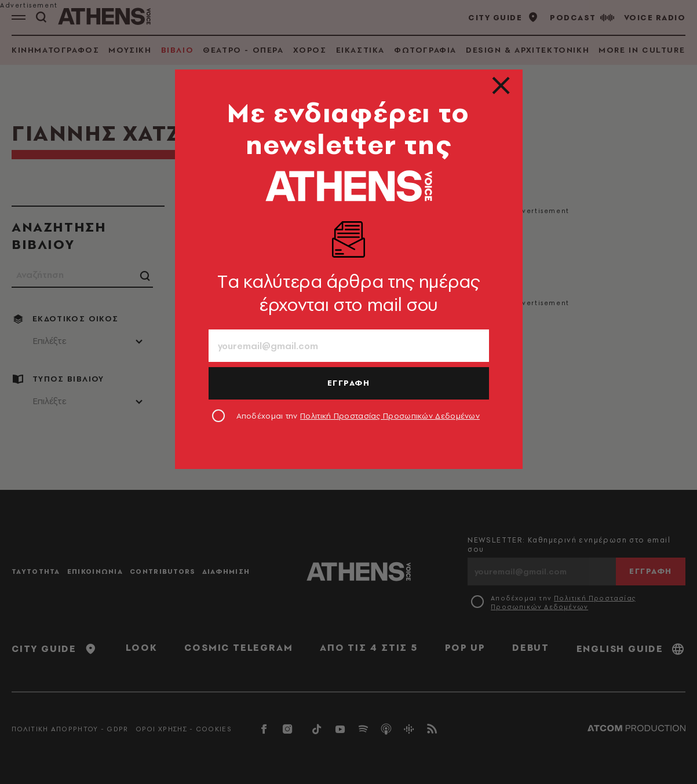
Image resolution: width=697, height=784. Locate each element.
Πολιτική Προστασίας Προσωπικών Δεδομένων (390, 416)
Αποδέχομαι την (358, 416)
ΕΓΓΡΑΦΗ (349, 383)
